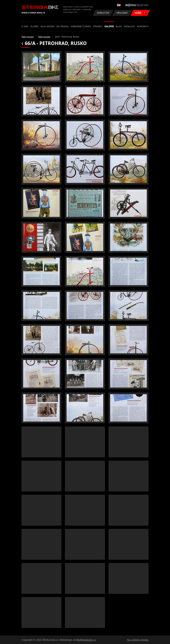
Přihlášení (122, 13)
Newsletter (103, 13)
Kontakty (143, 26)
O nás (25, 26)
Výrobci (98, 26)
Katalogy (129, 26)
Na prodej (62, 26)
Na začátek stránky (138, 640)
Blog (119, 26)
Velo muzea (47, 26)
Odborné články (81, 26)
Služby (34, 26)
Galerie (109, 26)
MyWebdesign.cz (86, 640)
